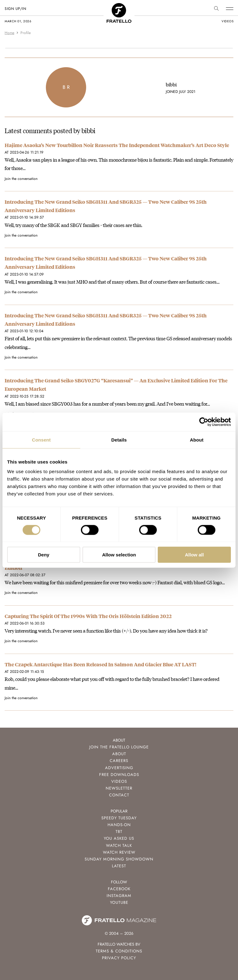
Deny (44, 555)
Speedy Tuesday (119, 818)
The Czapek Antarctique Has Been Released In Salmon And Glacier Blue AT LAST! (101, 664)
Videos (119, 781)
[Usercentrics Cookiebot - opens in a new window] (204, 422)
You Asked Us (119, 838)
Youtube (119, 902)
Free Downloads (119, 775)
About (119, 754)
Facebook (119, 889)
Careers (119, 761)
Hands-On (119, 825)
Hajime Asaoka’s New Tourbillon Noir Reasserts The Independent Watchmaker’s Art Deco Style (117, 145)
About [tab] (197, 440)
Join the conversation (21, 179)
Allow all (194, 555)
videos (227, 21)
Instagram (119, 896)
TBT (119, 832)
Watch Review (119, 852)
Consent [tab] (41, 440)
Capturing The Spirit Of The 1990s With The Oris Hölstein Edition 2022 (88, 616)
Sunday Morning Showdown (119, 859)
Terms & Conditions (119, 951)
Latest (119, 866)
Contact (119, 795)
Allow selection (119, 555)
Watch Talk (119, 845)
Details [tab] (119, 440)
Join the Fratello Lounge (119, 747)
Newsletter (119, 788)
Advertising (119, 768)
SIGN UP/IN (15, 9)
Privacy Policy (119, 958)
